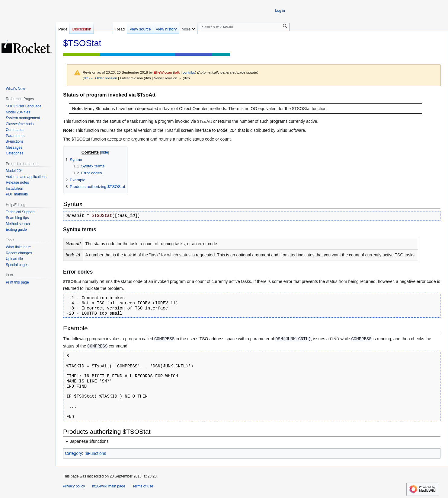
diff (86, 78)
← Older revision (104, 78)
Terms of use (143, 486)
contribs (189, 72)
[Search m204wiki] (245, 27)
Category (74, 453)
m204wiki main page (109, 486)
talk (177, 72)
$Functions (96, 453)
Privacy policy (74, 486)
